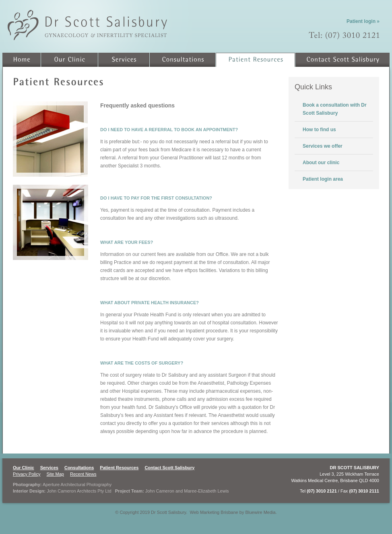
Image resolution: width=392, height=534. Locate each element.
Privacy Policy (27, 474)
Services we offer (323, 146)
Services (49, 468)
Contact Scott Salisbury (169, 468)
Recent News (83, 474)
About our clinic (321, 163)
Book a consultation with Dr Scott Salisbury (335, 109)
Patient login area (323, 179)
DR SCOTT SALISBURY (355, 468)
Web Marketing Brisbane (214, 512)
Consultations (79, 468)
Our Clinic (24, 468)
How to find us (319, 130)
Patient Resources (119, 468)
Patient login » (363, 21)
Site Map (55, 474)
